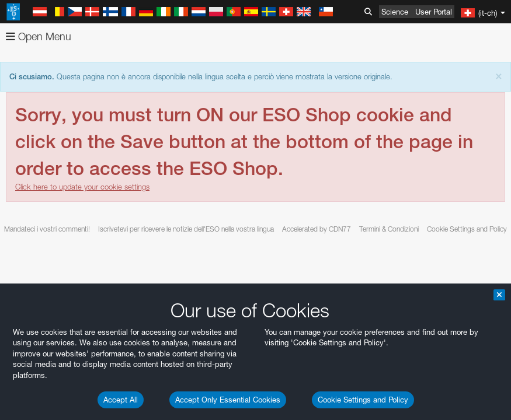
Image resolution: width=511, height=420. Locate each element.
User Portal (434, 12)
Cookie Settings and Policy (363, 400)
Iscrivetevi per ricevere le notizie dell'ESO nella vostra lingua (186, 229)
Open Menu (39, 36)
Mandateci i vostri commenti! (47, 229)
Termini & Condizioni (389, 229)
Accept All (121, 400)
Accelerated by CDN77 (317, 229)
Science (395, 12)
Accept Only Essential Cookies (228, 400)
